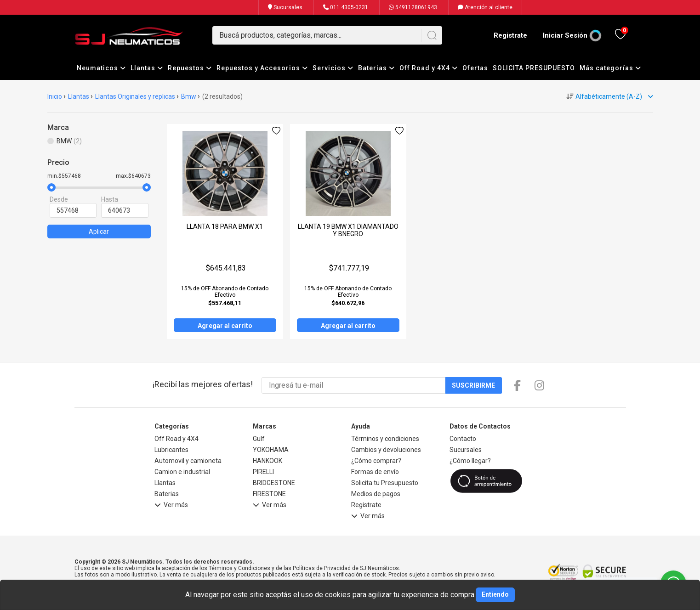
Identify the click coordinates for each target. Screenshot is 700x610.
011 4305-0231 (346, 7)
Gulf (259, 439)
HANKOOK (267, 461)
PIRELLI (263, 472)
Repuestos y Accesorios (262, 68)
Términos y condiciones (385, 439)
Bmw (189, 96)
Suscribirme (473, 385)
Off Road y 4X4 (429, 68)
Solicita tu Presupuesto (385, 483)
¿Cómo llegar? (470, 461)
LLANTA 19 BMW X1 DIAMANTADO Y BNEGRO (348, 230)
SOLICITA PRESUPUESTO (534, 68)
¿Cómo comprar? (376, 461)
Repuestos (190, 68)
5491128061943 (413, 7)
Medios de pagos (376, 494)
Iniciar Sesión (565, 35)
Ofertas (475, 68)
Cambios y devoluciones (386, 450)
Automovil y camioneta (188, 461)
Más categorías (610, 68)
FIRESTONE (269, 494)
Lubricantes (171, 450)
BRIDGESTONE (274, 483)
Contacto (463, 439)
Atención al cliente (485, 7)
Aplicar (99, 232)
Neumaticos (101, 68)
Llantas (147, 68)
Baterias (376, 68)
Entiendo (495, 594)
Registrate (510, 35)
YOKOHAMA (271, 450)
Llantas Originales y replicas (135, 96)
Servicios (333, 68)
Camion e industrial (182, 472)
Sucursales (285, 7)
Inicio (55, 96)
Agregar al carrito (225, 326)
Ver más (171, 506)
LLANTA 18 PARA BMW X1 (225, 226)
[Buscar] (432, 35)
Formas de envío (375, 472)
